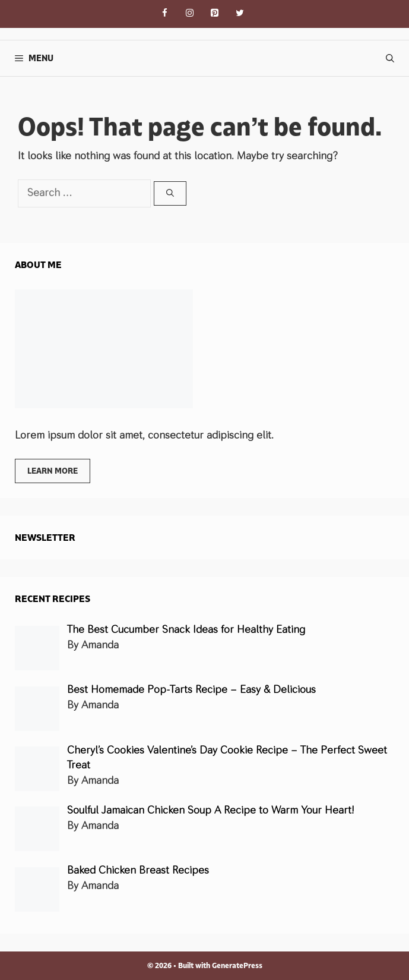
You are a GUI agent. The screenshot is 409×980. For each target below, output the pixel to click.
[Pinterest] (215, 14)
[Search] (170, 194)
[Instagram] (190, 14)
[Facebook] (165, 14)
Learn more (53, 471)
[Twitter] (240, 14)
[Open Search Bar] (390, 58)
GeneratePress (237, 965)
